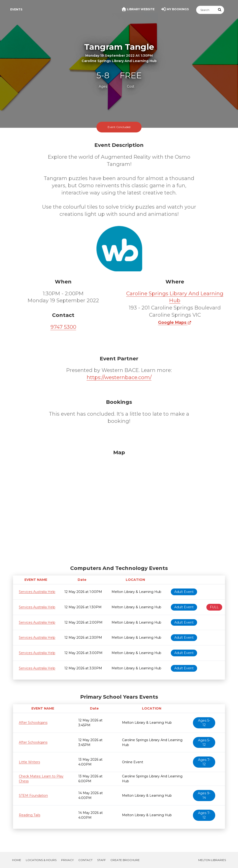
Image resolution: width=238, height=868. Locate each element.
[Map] (119, 506)
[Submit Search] (220, 10)
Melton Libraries (212, 860)
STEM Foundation (33, 796)
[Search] (206, 10)
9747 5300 (63, 327)
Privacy (67, 860)
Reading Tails (30, 815)
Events (16, 9)
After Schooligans (33, 723)
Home (17, 860)
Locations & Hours (41, 860)
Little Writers (29, 762)
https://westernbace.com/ (119, 377)
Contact (85, 860)
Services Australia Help (37, 592)
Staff (101, 860)
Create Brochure (125, 860)
